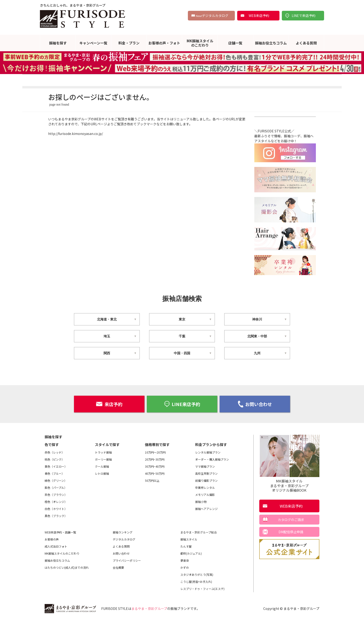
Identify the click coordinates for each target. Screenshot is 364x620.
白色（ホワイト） (56, 508)
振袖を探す (58, 43)
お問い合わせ (255, 404)
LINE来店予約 (182, 404)
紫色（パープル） (56, 487)
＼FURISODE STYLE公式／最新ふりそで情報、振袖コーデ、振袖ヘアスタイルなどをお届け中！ (285, 142)
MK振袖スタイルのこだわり (200, 43)
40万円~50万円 (155, 473)
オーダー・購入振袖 (212, 459)
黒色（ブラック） (56, 515)
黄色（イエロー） (56, 466)
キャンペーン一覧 (93, 43)
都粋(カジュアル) (191, 553)
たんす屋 (186, 546)
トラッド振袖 (103, 452)
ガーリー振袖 (103, 459)
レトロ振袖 (102, 473)
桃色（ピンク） (54, 459)
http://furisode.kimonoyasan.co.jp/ (76, 134)
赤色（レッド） (54, 452)
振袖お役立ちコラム (271, 43)
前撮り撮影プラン (206, 480)
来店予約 (109, 404)
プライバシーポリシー (127, 560)
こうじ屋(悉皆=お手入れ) (196, 581)
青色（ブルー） (54, 473)
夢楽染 (185, 560)
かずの (185, 567)
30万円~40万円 (155, 466)
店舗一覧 (235, 43)
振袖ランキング (123, 532)
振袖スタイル (189, 539)
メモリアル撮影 (205, 494)
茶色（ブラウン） (56, 494)
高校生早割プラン (206, 473)
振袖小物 (201, 501)
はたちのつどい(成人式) (67, 567)
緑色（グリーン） (56, 480)
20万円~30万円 (155, 459)
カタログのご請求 (291, 519)
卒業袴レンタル (205, 487)
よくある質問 (306, 43)
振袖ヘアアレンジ (206, 508)
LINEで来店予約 (304, 16)
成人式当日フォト (56, 546)
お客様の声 (52, 539)
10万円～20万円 (155, 452)
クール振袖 (102, 466)
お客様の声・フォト (164, 43)
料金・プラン (129, 43)
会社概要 (118, 567)
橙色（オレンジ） (56, 501)
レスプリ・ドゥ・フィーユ (202, 588)
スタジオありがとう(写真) (197, 574)
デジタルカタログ (212, 16)
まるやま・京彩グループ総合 (199, 532)
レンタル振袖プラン (208, 452)
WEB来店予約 (259, 16)
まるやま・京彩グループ (149, 608)
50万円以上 (152, 480)
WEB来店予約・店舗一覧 (60, 532)
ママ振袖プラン (205, 466)
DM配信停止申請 (291, 532)
